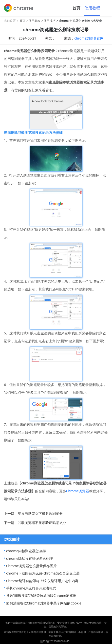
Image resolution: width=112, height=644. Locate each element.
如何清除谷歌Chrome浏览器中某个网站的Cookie (44, 603)
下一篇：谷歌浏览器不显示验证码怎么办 (35, 523)
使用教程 (92, 8)
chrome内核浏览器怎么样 (26, 551)
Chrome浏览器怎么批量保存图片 (31, 566)
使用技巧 (50, 21)
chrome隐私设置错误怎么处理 (29, 558)
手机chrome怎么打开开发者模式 (31, 588)
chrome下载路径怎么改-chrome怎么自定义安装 (43, 573)
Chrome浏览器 (78, 491)
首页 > (24, 21)
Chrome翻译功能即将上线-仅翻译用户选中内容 (42, 581)
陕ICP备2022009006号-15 (55, 641)
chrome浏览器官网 (89, 38)
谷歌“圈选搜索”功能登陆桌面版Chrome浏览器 (41, 596)
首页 (76, 8)
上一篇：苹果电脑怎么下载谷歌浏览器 (33, 514)
